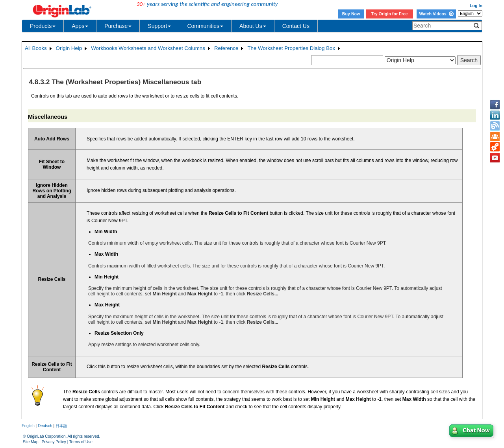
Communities (205, 26)
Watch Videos (436, 14)
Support (159, 26)
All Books (36, 48)
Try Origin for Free (390, 14)
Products (43, 26)
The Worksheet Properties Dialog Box (291, 48)
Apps (80, 26)
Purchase (118, 26)
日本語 (61, 426)
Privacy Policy (54, 442)
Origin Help (69, 48)
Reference (226, 48)
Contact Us (296, 26)
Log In (476, 6)
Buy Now (351, 14)
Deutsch (45, 426)
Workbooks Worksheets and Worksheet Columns (148, 48)
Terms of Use (81, 442)
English (28, 426)
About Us (253, 26)
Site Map (31, 442)
